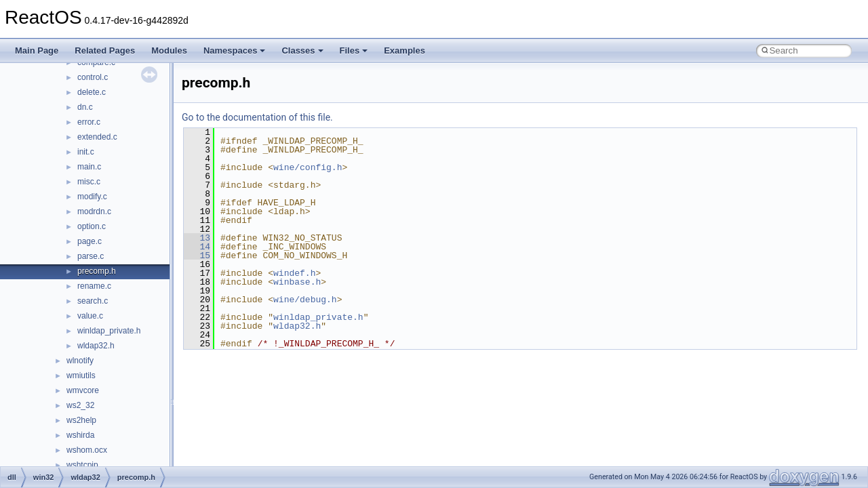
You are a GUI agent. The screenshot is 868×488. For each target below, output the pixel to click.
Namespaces (235, 50)
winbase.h (297, 282)
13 (197, 238)
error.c (89, 122)
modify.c (92, 197)
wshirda (80, 435)
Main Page (37, 50)
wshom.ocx (87, 450)
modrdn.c (94, 211)
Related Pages (105, 50)
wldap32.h (96, 346)
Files (354, 50)
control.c (93, 77)
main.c (89, 167)
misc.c (89, 182)
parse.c (91, 256)
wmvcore (83, 390)
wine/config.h (308, 167)
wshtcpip (82, 465)
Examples (405, 50)
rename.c (94, 286)
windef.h (294, 273)
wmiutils (81, 375)
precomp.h (97, 271)
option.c (92, 226)
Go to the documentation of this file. (257, 117)
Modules (169, 50)
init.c (86, 152)
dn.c (85, 107)
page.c (90, 241)
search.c (93, 301)
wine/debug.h (305, 300)
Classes (302, 50)
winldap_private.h (109, 331)
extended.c (97, 137)
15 (197, 256)
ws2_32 (80, 405)
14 (197, 247)
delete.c (92, 92)
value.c (90, 316)
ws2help (81, 420)
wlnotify (80, 361)
